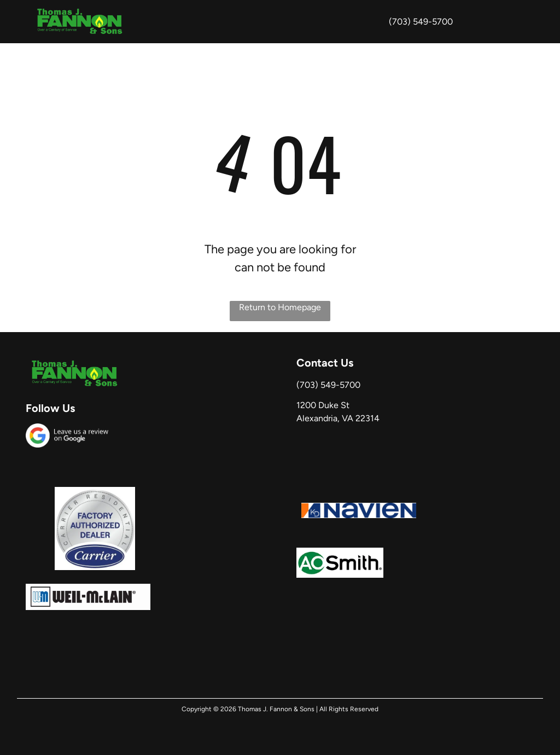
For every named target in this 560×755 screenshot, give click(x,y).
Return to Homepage (280, 307)
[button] (520, 22)
